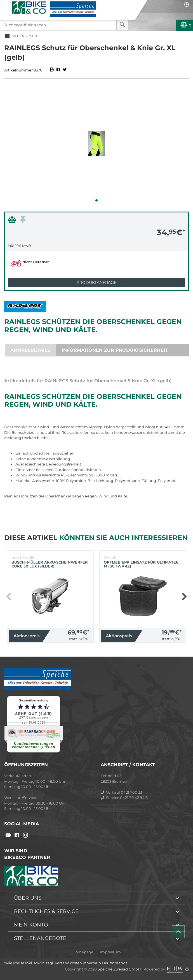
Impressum (110, 952)
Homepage (83, 952)
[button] (96, 200)
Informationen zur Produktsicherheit (115, 350)
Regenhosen (21, 36)
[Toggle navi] (6, 4)
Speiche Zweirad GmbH (120, 969)
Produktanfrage (96, 282)
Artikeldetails (30, 350)
